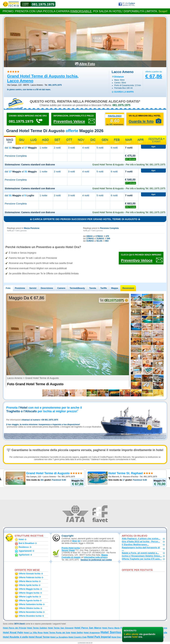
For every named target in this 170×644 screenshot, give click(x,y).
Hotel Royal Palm (13, 632)
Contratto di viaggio (71, 557)
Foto (8, 288)
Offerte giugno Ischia (29, 593)
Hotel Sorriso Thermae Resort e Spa (129, 632)
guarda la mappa (124, 92)
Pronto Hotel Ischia (71, 548)
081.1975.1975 (43, 4)
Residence (24, 547)
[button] (96, 560)
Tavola (93, 288)
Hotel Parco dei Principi (15, 628)
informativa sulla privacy (96, 557)
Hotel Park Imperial (99, 637)
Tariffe (104, 288)
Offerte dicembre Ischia (30, 616)
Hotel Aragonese (92, 633)
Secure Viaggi (68, 550)
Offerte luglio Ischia (29, 597)
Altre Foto (87, 64)
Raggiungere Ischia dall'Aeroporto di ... (141, 549)
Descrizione (47, 288)
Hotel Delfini (77, 633)
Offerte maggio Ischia (29, 589)
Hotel (21, 539)
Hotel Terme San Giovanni (61, 628)
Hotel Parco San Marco (88, 628)
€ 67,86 (154, 76)
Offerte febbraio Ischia (30, 578)
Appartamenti (25, 551)
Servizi (33, 288)
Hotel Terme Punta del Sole (57, 633)
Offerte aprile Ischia (28, 585)
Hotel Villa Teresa (131, 628)
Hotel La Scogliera (59, 637)
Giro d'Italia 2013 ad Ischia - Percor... (141, 542)
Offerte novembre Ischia (31, 612)
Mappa (115, 288)
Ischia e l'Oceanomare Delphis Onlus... (142, 556)
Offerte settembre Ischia (31, 604)
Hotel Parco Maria (111, 628)
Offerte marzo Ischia (29, 581)
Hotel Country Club (77, 637)
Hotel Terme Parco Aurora (154, 628)
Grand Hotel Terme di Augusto (146, 637)
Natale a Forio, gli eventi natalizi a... (140, 553)
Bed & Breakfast (27, 543)
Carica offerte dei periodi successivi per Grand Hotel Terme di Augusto (85, 219)
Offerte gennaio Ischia (30, 574)
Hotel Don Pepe (119, 637)
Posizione (20, 288)
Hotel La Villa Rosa (33, 633)
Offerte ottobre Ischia (29, 608)
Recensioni (128, 288)
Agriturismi (24, 555)
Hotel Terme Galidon (37, 628)
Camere (61, 288)
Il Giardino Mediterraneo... (135, 545)
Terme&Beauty (77, 288)
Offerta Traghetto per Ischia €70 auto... (142, 559)
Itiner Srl (76, 541)
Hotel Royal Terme (39, 637)
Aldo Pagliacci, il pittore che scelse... (141, 539)
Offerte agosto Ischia (29, 601)
